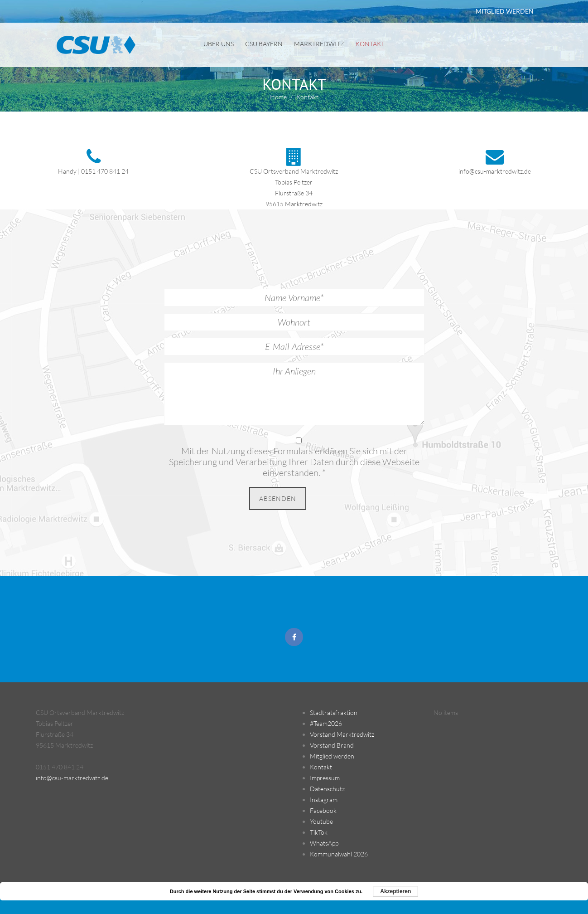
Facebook (323, 810)
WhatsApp (324, 843)
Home (278, 97)
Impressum (325, 778)
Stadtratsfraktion (334, 712)
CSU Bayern (264, 44)
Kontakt (370, 44)
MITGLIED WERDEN (505, 11)
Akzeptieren (395, 891)
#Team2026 (326, 723)
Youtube (321, 821)
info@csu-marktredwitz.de (495, 171)
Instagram (324, 800)
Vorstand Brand (332, 745)
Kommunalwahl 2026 (339, 854)
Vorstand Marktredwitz (342, 734)
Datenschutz (327, 789)
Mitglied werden (332, 756)
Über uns (219, 44)
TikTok (319, 832)
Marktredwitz (319, 44)
